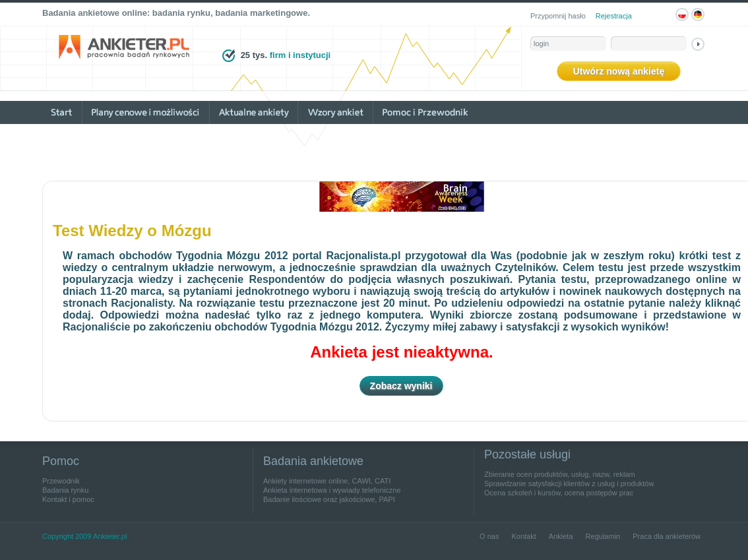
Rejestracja (614, 16)
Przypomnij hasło (558, 16)
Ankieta (561, 536)
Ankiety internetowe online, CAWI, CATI (327, 481)
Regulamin (603, 536)
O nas (489, 536)
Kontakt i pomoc (68, 499)
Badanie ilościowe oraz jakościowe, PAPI (329, 499)
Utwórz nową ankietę (619, 71)
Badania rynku (65, 490)
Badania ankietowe (313, 461)
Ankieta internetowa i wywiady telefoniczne (332, 490)
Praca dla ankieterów (667, 536)
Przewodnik (61, 481)
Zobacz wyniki (401, 386)
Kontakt (523, 536)
